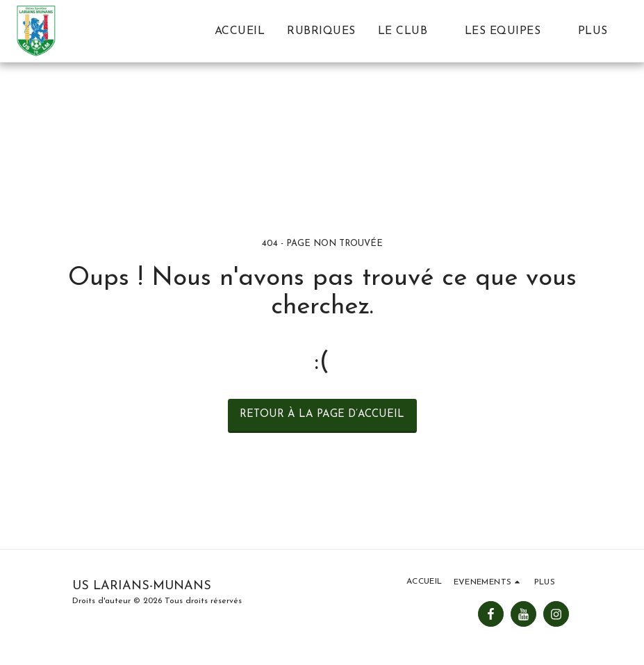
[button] (410, 31)
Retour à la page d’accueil (322, 414)
